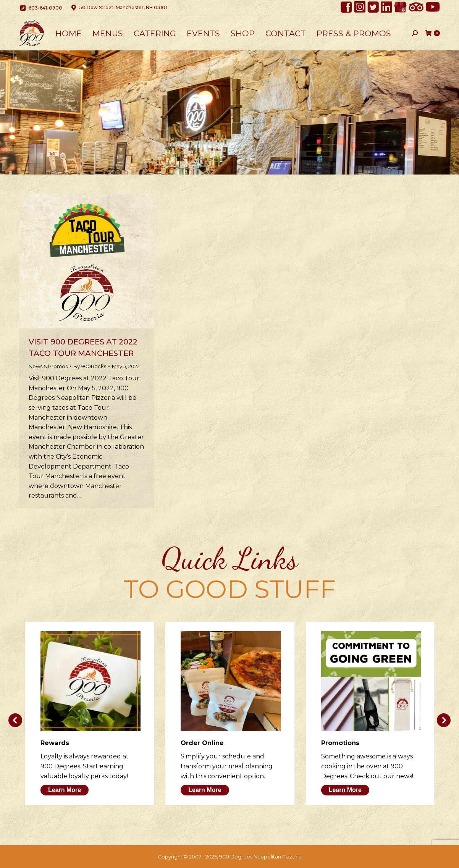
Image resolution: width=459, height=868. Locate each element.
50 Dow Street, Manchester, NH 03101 (118, 8)
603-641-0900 (41, 8)
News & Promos (48, 366)
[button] (15, 720)
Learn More (65, 790)
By (90, 366)
